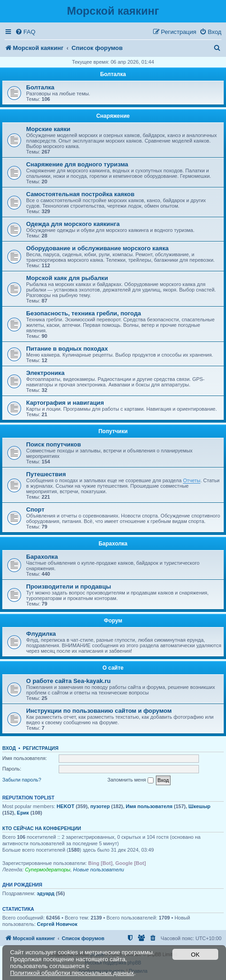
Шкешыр (199, 806)
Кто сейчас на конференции (42, 828)
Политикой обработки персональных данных (72, 973)
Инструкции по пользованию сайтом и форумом (99, 711)
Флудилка (41, 634)
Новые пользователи (99, 870)
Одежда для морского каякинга (73, 224)
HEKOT (66, 806)
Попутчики (113, 431)
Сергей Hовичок (57, 924)
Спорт (35, 509)
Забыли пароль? (22, 780)
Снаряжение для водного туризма (77, 164)
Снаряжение (113, 116)
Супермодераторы (47, 870)
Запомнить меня (130, 780)
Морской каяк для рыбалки (67, 278)
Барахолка (113, 544)
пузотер (100, 806)
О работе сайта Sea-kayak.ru (68, 681)
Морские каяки (48, 129)
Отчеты (192, 480)
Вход (9, 748)
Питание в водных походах (67, 349)
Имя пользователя (149, 806)
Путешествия (46, 474)
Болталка (113, 74)
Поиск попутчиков (54, 444)
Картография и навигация (65, 403)
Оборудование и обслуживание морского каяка (97, 248)
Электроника (45, 373)
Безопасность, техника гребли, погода (84, 313)
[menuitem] (25, 32)
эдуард (46, 893)
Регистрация (41, 748)
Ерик (23, 813)
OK (196, 955)
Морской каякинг (113, 11)
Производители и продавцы (69, 586)
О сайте (113, 668)
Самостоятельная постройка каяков (80, 194)
